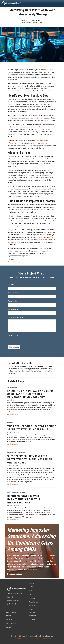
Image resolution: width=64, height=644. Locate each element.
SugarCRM (10, 627)
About (31, 587)
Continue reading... (15, 574)
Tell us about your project (16, 317)
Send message (14, 347)
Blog (30, 591)
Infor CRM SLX (11, 623)
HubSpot (9, 620)
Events (31, 594)
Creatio (9, 616)
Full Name (11, 285)
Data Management (18, 262)
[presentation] (22, 342)
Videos (31, 610)
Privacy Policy (29, 638)
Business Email (13, 293)
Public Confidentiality (44, 638)
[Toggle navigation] (60, 3)
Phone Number (13, 301)
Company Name (13, 309)
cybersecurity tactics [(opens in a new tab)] (35, 118)
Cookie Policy (18, 638)
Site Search (32, 606)
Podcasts (32, 598)
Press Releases (34, 602)
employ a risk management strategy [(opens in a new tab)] (27, 159)
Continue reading (13, 414)
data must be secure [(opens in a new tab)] (46, 70)
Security (10, 262)
